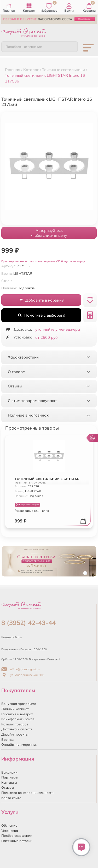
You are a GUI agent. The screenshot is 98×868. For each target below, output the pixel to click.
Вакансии (9, 772)
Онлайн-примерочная (19, 744)
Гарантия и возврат (17, 714)
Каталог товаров (15, 724)
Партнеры (10, 777)
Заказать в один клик (32, 511)
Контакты (9, 782)
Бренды (8, 739)
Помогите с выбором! (41, 315)
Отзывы (8, 787)
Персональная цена (27, 505)
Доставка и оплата (17, 729)
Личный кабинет (15, 709)
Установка (10, 831)
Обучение (9, 825)
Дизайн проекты (15, 734)
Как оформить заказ (18, 719)
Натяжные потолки (17, 841)
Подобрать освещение (24, 47)
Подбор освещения (17, 835)
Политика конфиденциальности (27, 793)
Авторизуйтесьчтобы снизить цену (49, 233)
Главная (9, 8)
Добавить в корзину (41, 300)
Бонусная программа (19, 704)
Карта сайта (11, 798)
